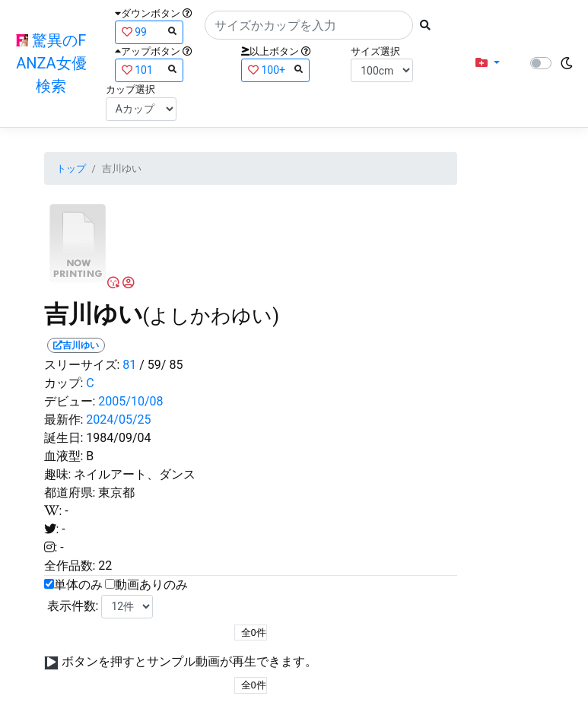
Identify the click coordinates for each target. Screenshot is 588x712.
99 (149, 32)
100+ (275, 70)
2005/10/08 (130, 401)
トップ (71, 168)
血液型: (64, 456)
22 (105, 566)
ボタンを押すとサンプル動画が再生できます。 (189, 661)
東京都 (116, 493)
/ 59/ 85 (161, 365)
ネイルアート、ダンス (135, 474)
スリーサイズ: (82, 365)
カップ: (64, 383)
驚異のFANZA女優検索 (51, 63)
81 (129, 365)
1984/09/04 (118, 438)
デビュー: (70, 401)
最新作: (64, 420)
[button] (488, 63)
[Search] (309, 25)
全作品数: (70, 566)
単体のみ (78, 585)
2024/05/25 (118, 420)
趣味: (58, 474)
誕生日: (64, 438)
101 (149, 70)
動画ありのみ (151, 585)
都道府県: (70, 493)
